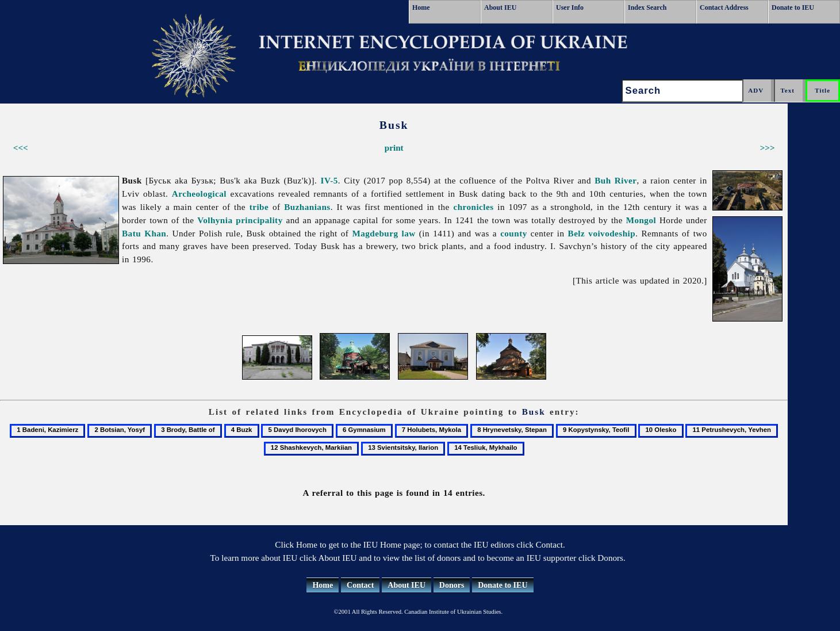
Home (421, 7)
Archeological (199, 194)
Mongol (641, 220)
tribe (259, 207)
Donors (452, 585)
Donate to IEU (793, 7)
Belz (577, 233)
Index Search (647, 7)
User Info (570, 7)
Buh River (615, 180)
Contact (360, 585)
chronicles (473, 207)
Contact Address (724, 7)
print (394, 148)
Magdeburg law (383, 233)
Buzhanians (307, 207)
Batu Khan (144, 233)
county (514, 233)
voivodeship (612, 233)
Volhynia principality (240, 220)
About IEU (500, 7)
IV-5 (329, 180)
